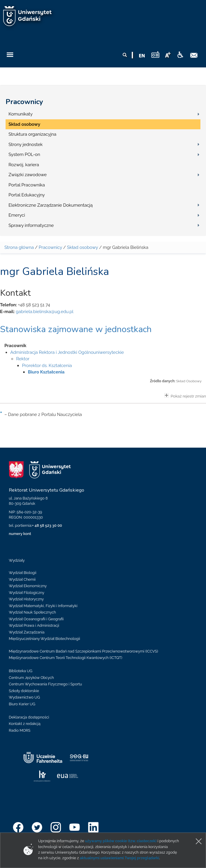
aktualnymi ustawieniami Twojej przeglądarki (119, 858)
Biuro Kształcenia (46, 372)
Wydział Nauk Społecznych (32, 612)
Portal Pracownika (27, 185)
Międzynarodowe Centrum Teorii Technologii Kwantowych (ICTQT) (66, 658)
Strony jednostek (26, 145)
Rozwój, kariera (24, 165)
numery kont (20, 534)
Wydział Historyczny (26, 599)
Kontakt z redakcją (25, 724)
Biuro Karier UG (22, 704)
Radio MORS (20, 730)
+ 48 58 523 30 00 (47, 525)
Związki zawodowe (28, 175)
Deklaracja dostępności (29, 717)
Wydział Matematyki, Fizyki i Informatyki (43, 606)
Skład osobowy (24, 124)
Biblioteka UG (21, 671)
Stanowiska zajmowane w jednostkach (76, 329)
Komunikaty (21, 114)
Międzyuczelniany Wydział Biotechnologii (44, 639)
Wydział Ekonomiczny (28, 586)
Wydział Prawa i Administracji (34, 625)
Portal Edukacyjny (27, 195)
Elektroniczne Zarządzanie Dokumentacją (51, 205)
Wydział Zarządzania (27, 632)
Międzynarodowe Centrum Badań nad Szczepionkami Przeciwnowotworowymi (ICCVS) (83, 651)
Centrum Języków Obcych (31, 678)
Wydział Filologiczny (27, 593)
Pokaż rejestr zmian (185, 396)
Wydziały (17, 560)
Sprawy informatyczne (31, 225)
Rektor (23, 359)
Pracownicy (24, 102)
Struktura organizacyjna (32, 134)
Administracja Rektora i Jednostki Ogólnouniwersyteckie (67, 352)
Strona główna (19, 247)
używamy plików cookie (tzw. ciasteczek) (121, 841)
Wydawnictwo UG (24, 697)
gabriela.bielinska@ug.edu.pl (45, 312)
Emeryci (17, 215)
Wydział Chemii (22, 579)
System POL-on (24, 154)
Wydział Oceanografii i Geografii (36, 619)
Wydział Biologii (23, 573)
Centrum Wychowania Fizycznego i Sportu (45, 684)
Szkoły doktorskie (24, 691)
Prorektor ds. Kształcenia (47, 366)
